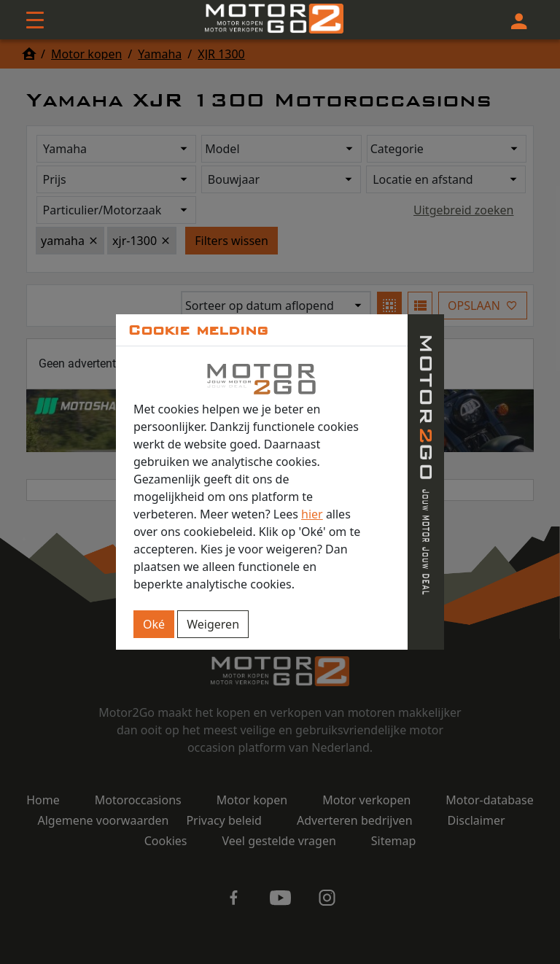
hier (312, 514)
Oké (154, 624)
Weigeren (213, 624)
